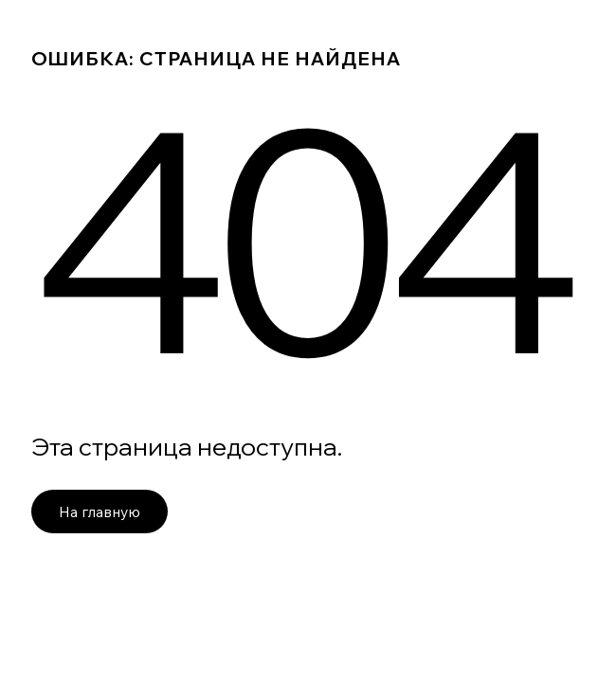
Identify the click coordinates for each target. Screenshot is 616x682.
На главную (100, 511)
